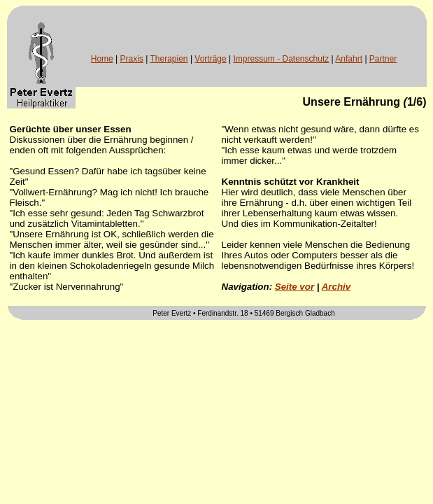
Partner (383, 59)
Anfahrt (349, 59)
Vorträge (210, 59)
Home (102, 59)
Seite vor (294, 287)
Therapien (169, 59)
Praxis (132, 59)
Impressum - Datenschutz (282, 59)
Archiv (336, 287)
